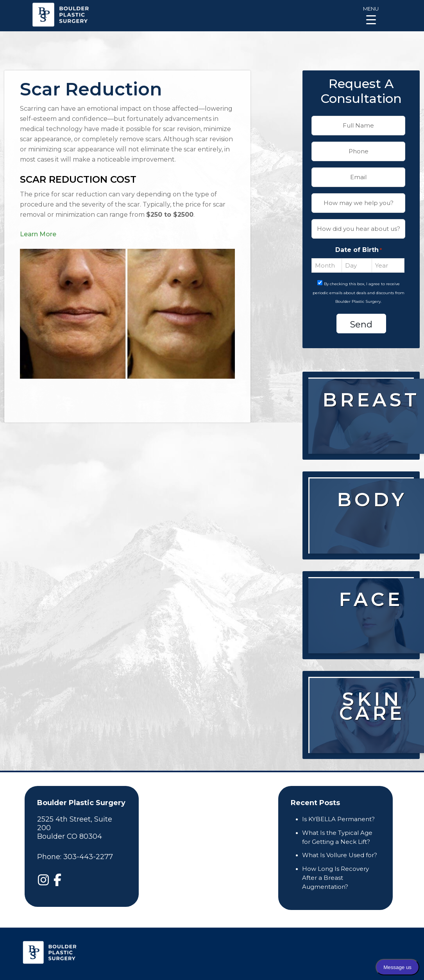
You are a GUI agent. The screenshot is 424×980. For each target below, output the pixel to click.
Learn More (38, 234)
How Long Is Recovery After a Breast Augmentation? (335, 878)
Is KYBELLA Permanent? (338, 819)
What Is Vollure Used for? (340, 855)
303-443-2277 (88, 857)
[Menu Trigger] (371, 15)
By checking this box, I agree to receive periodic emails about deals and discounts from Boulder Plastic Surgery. (359, 293)
